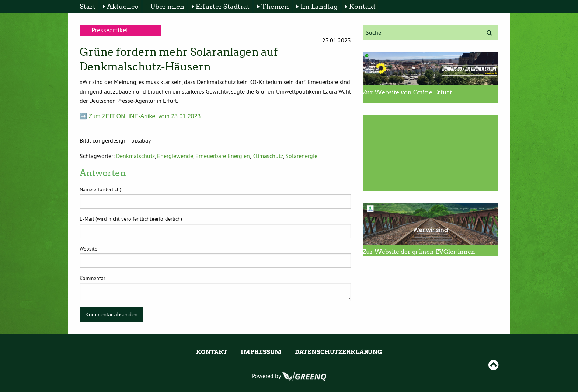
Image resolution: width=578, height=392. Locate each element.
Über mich (167, 7)
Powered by (289, 376)
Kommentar (93, 278)
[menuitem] (89, 7)
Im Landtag (319, 7)
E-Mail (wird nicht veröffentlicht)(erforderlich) (131, 219)
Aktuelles (123, 7)
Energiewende (175, 156)
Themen (275, 7)
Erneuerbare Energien (223, 156)
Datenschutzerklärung (339, 352)
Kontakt (362, 7)
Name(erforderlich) (100, 189)
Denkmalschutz (135, 156)
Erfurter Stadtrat (223, 7)
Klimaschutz (268, 156)
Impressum (261, 352)
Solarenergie (301, 156)
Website (88, 249)
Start (88, 7)
